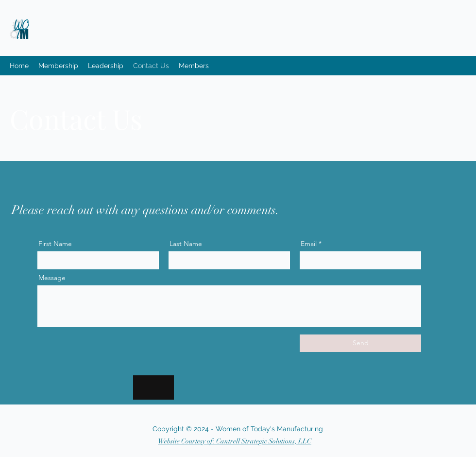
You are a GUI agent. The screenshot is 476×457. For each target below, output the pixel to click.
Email (309, 244)
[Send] (360, 343)
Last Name (186, 244)
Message (52, 278)
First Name (55, 244)
